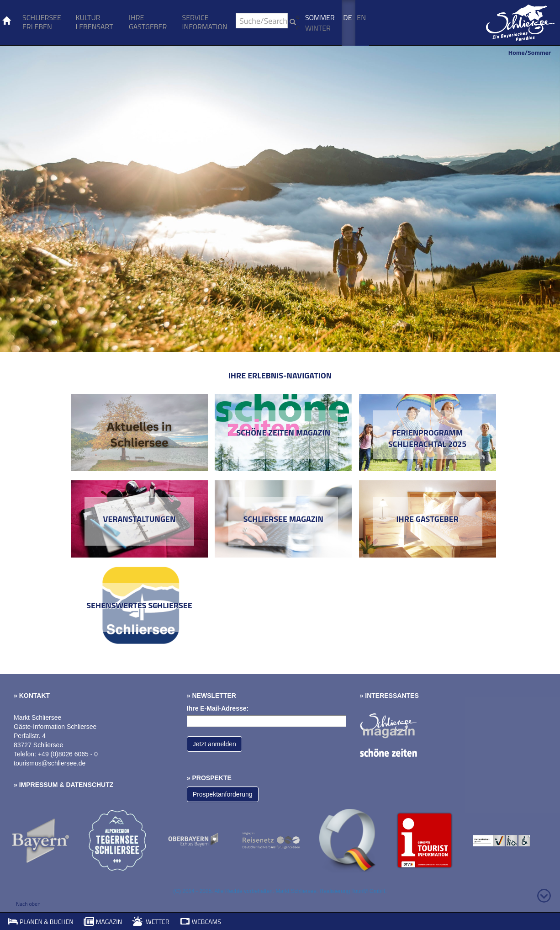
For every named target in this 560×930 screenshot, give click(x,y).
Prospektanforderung (223, 794)
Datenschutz (90, 785)
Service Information (205, 22)
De (347, 17)
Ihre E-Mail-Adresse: (218, 708)
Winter (318, 28)
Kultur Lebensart (94, 22)
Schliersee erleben (42, 22)
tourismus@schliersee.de (50, 763)
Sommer (320, 17)
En (361, 17)
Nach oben (28, 904)
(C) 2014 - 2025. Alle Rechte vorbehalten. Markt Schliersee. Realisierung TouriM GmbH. (280, 891)
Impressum (39, 785)
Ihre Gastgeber (148, 22)
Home (517, 52)
